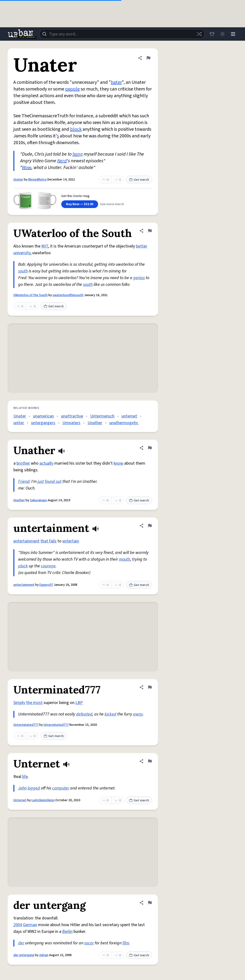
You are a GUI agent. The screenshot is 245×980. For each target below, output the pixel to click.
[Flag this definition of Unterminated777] (150, 687)
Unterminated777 (26, 725)
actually (46, 463)
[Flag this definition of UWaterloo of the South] (150, 231)
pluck (23, 566)
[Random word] (199, 34)
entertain (71, 541)
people (72, 89)
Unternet (20, 800)
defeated (84, 714)
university (22, 253)
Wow (27, 168)
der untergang (24, 955)
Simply (19, 703)
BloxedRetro (37, 180)
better (142, 246)
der (21, 943)
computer (61, 788)
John (22, 788)
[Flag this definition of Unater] (148, 58)
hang (78, 154)
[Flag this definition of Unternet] (150, 761)
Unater (18, 180)
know (118, 463)
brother (23, 463)
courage (48, 566)
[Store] (212, 34)
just (41, 482)
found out (53, 482)
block (76, 129)
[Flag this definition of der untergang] (150, 903)
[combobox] (122, 34)
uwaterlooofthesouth (68, 295)
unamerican (43, 416)
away (138, 714)
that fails (48, 541)
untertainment (24, 585)
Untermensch (102, 416)
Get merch (139, 180)
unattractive (72, 416)
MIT (45, 246)
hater (116, 82)
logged (34, 788)
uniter (19, 423)
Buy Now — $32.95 (80, 204)
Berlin (67, 932)
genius (139, 278)
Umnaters (71, 423)
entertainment (26, 541)
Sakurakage (38, 500)
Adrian (44, 955)
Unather (95, 423)
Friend (24, 482)
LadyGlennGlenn (43, 800)
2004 (18, 925)
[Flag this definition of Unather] (150, 448)
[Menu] (233, 34)
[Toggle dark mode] (223, 34)
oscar (89, 943)
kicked (110, 714)
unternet (129, 416)
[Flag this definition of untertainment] (150, 526)
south (23, 271)
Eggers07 (46, 585)
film (126, 943)
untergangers (43, 423)
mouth (125, 559)
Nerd (62, 161)
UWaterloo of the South (31, 295)
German (30, 925)
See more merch (112, 204)
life (25, 777)
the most (34, 703)
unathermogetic (124, 423)
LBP (79, 703)
